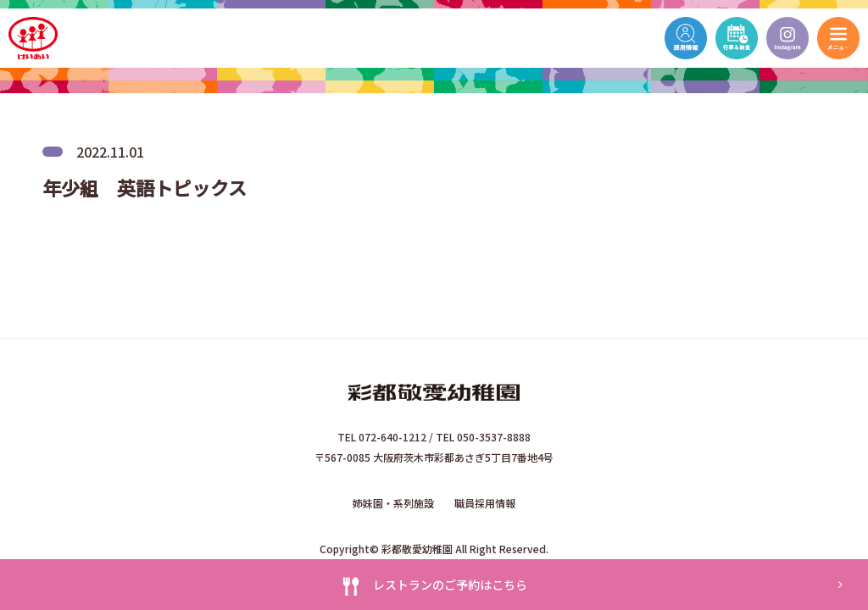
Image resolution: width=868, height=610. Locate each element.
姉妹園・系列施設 (393, 503)
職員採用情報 (485, 503)
